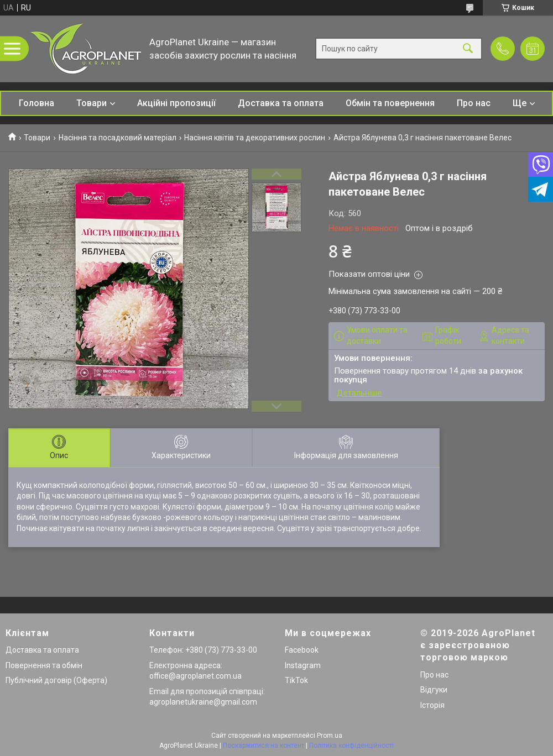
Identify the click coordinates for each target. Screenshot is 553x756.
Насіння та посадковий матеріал (118, 138)
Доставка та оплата (281, 103)
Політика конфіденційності (351, 746)
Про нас (474, 103)
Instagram (303, 665)
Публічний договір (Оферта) (56, 680)
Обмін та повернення (390, 103)
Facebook (302, 650)
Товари (92, 103)
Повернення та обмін (44, 665)
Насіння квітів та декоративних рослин (255, 138)
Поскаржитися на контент (264, 746)
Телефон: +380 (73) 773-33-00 (203, 650)
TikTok (296, 680)
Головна (36, 103)
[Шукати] (468, 49)
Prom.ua (330, 736)
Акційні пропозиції (176, 103)
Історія (432, 705)
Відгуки (434, 690)
